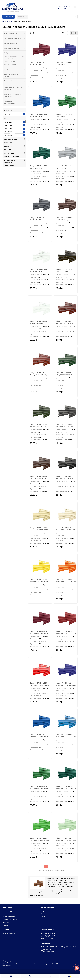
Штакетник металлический (15, 102)
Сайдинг (9, 22)
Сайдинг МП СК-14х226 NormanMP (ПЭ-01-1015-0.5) (66, 529)
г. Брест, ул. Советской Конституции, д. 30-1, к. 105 (60, 947)
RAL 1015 (8, 125)
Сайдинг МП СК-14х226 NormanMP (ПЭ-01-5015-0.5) (66, 736)
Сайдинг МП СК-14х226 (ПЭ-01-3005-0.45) (38, 64)
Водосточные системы (15, 48)
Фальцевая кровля (11, 43)
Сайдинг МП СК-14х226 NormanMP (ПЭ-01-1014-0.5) (40, 529)
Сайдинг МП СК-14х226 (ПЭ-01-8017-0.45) (64, 219)
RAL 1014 (8, 122)
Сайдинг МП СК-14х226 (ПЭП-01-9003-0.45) (38, 322)
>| (60, 867)
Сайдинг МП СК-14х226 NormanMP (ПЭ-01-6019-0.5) (66, 839)
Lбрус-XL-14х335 (9, 61)
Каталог (6, 929)
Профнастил (7, 936)
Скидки (44, 917)
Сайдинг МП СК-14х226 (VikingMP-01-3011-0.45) (38, 374)
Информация (8, 907)
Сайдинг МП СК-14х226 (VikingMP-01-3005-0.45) (64, 322)
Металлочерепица (15, 34)
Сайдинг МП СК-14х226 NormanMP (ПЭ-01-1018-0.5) (40, 581)
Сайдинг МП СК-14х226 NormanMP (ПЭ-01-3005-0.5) (40, 632)
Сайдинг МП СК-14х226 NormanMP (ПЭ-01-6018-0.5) (40, 839)
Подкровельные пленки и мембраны (13, 89)
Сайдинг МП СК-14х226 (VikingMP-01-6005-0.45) (64, 374)
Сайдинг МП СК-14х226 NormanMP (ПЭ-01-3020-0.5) (40, 684)
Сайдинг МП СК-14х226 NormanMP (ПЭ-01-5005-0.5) (40, 736)
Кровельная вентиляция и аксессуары (13, 95)
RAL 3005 (8, 135)
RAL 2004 (8, 132)
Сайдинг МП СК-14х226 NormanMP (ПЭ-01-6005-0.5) (66, 787)
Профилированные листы (15, 39)
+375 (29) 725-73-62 (49, 933)
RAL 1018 (8, 129)
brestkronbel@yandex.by (51, 939)
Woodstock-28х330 (10, 64)
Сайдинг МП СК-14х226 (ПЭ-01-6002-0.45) (64, 115)
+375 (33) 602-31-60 (49, 936)
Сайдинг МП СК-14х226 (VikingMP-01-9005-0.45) (64, 477)
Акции (43, 911)
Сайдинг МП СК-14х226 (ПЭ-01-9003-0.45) (38, 270)
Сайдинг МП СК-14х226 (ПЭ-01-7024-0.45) (38, 219)
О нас (4, 914)
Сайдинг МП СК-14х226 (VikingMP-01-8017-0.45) (38, 477)
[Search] (53, 17)
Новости (5, 925)
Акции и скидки (48, 907)
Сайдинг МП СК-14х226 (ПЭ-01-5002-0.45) (64, 64)
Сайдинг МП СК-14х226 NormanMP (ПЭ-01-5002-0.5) (66, 684)
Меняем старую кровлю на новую (14, 911)
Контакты (6, 922)
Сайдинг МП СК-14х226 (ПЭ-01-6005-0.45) (38, 167)
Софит (15, 69)
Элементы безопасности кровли (15, 82)
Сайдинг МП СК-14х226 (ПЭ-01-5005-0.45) (38, 115)
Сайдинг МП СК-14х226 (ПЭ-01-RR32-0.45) (64, 270)
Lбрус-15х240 (8, 59)
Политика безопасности (11, 919)
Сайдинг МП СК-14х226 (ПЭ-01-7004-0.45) (64, 167)
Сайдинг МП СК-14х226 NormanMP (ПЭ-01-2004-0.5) (66, 581)
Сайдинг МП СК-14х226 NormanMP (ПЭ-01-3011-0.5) (66, 632)
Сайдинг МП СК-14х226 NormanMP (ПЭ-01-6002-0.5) (40, 787)
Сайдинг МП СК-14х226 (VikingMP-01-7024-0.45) (64, 426)
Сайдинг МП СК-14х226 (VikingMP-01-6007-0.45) (38, 426)
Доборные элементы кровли (15, 75)
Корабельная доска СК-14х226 (14, 56)
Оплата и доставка (9, 917)
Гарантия (44, 914)
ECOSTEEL (9, 114)
